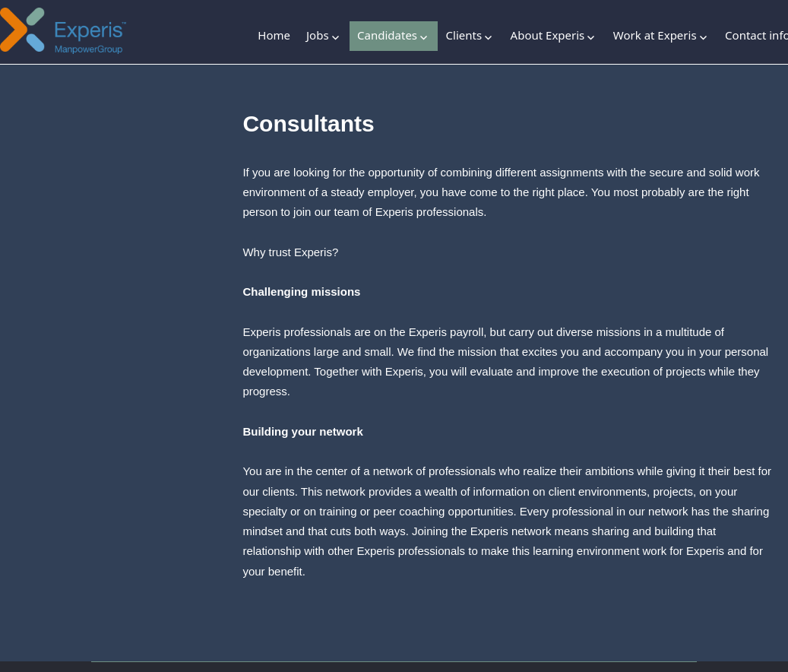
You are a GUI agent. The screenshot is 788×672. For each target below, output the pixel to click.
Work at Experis (655, 35)
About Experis (548, 35)
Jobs (318, 35)
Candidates (387, 35)
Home (274, 35)
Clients (464, 35)
